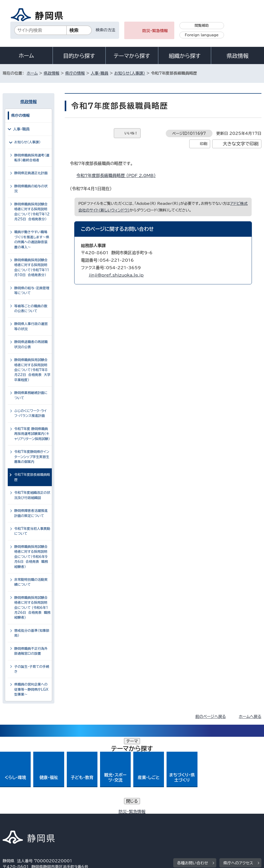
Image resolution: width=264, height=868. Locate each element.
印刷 (204, 144)
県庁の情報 (75, 73)
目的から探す (79, 56)
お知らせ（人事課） (130, 73)
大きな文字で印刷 (241, 144)
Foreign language (202, 35)
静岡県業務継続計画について (31, 395)
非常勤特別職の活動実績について (31, 582)
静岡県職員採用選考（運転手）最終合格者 (32, 158)
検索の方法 (105, 30)
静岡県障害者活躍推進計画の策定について (31, 513)
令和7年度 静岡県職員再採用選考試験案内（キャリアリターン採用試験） (32, 434)
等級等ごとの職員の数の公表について (31, 309)
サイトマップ (50, 824)
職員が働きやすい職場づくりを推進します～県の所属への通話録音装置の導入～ (32, 239)
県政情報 (237, 56)
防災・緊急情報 (155, 31)
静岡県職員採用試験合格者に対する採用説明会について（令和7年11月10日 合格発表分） (32, 268)
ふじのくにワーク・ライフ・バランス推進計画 (30, 413)
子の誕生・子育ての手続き (32, 669)
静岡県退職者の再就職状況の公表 (31, 344)
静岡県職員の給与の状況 (31, 189)
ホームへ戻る (250, 717)
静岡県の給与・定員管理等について (32, 291)
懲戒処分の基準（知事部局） (32, 633)
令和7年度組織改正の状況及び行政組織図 (32, 495)
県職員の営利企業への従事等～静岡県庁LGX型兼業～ (31, 689)
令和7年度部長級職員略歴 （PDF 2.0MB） (118, 176)
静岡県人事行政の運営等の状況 (31, 326)
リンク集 (14, 824)
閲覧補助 (202, 25)
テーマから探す (132, 56)
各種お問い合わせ (193, 786)
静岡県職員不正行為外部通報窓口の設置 (31, 651)
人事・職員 (100, 73)
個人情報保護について (84, 818)
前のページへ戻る (211, 717)
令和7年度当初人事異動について (32, 531)
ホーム (26, 56)
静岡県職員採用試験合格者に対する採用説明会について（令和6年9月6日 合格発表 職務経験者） (31, 557)
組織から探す (185, 56)
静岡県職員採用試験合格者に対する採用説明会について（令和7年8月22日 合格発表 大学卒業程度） (32, 370)
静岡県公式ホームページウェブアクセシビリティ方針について (174, 818)
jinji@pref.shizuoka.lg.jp (116, 275)
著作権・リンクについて (27, 818)
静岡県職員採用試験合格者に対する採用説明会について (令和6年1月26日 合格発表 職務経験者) (32, 608)
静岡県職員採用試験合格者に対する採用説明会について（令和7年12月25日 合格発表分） (32, 212)
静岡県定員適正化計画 (31, 173)
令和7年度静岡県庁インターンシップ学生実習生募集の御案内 (32, 457)
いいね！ (131, 133)
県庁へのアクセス (238, 786)
